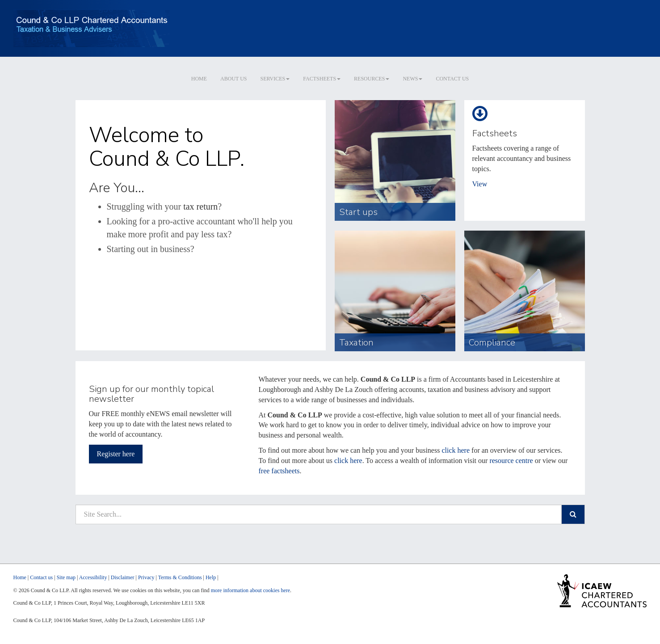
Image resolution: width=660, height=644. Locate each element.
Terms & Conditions (180, 577)
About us (233, 79)
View (481, 184)
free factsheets (279, 471)
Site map (66, 577)
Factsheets (322, 79)
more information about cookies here (250, 590)
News (412, 79)
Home (199, 79)
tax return (200, 206)
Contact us (452, 79)
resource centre (511, 461)
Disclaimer (123, 577)
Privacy (146, 577)
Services (275, 79)
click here (456, 450)
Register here (116, 454)
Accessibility (93, 577)
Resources (372, 79)
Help (211, 577)
